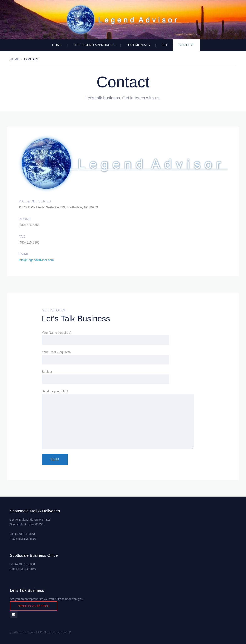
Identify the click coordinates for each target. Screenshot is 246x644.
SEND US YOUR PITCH (34, 606)
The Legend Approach (93, 45)
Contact (186, 45)
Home (57, 45)
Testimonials (138, 45)
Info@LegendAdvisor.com (36, 260)
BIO (164, 45)
